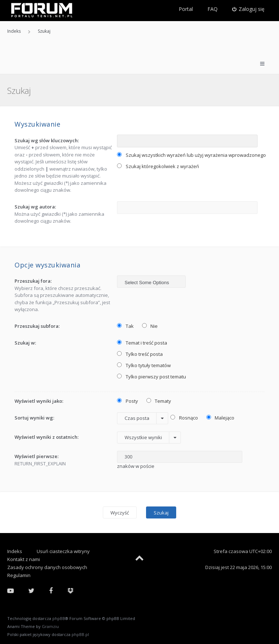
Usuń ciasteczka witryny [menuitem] (63, 551)
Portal (186, 9)
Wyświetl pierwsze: (37, 456)
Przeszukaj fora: (33, 281)
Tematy (159, 401)
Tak (125, 326)
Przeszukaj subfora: (37, 326)
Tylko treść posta (140, 354)
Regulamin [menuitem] (19, 575)
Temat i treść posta (142, 343)
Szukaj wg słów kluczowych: (47, 140)
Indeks (15, 551)
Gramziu (50, 626)
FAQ (213, 9)
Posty (128, 401)
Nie (150, 326)
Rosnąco (184, 418)
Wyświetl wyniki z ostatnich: (46, 437)
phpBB (59, 618)
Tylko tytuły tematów (144, 365)
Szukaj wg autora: (35, 207)
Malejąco (221, 418)
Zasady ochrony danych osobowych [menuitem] (47, 567)
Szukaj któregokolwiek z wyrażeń (158, 166)
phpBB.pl (80, 634)
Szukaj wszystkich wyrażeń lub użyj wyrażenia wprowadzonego (191, 155)
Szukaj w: (25, 343)
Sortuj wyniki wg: (34, 418)
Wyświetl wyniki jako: (39, 401)
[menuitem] (248, 9)
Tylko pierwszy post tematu (151, 377)
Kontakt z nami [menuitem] (24, 559)
